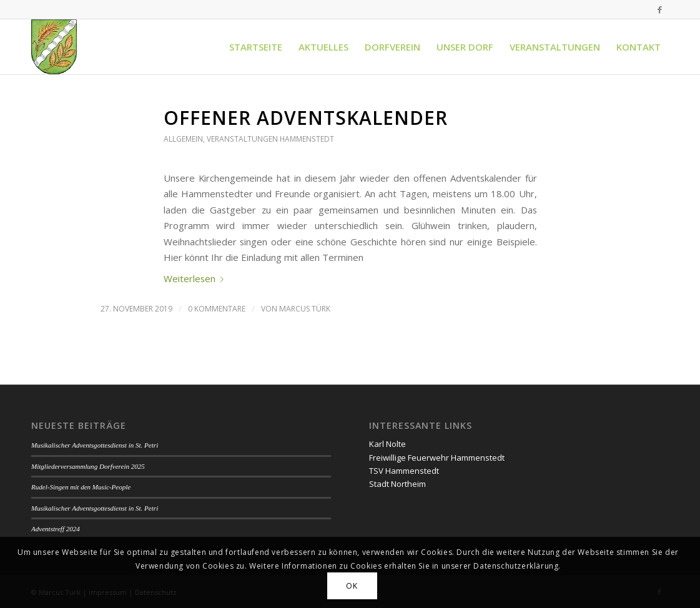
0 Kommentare (217, 309)
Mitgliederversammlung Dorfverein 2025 (88, 466)
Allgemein (183, 139)
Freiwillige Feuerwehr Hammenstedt (437, 458)
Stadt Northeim (397, 484)
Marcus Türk (305, 309)
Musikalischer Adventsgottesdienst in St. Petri (95, 445)
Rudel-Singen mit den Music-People (81, 487)
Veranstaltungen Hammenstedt (270, 139)
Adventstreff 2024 (56, 529)
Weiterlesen (196, 278)
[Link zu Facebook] (659, 9)
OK (352, 586)
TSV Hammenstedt (404, 471)
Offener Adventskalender (306, 118)
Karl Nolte (387, 444)
